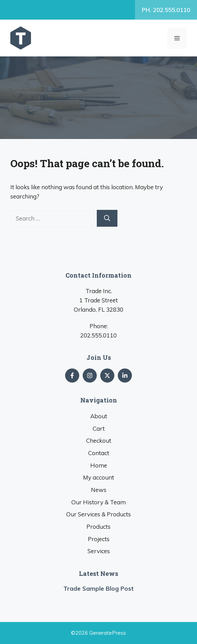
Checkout (99, 441)
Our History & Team (98, 502)
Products (98, 527)
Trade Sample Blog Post (98, 588)
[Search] (107, 218)
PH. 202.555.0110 (166, 10)
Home (99, 465)
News (99, 490)
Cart (99, 428)
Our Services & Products (98, 514)
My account (98, 477)
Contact (99, 453)
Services (99, 551)
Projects (99, 539)
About (99, 416)
